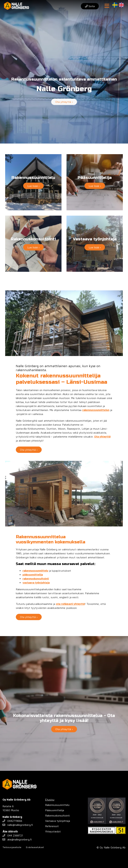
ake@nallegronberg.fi (17, 839)
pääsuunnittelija (33, 575)
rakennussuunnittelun (96, 410)
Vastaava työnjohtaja (58, 821)
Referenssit (52, 826)
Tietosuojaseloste (12, 847)
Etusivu (50, 800)
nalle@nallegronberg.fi (18, 825)
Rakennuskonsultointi (57, 816)
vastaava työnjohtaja (36, 583)
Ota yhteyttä (102, 437)
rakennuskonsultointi (36, 579)
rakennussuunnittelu (35, 571)
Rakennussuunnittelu (57, 805)
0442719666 (12, 821)
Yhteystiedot (53, 831)
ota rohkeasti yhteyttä (70, 604)
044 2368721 (13, 835)
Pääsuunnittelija (55, 810)
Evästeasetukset (35, 847)
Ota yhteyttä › (64, 102)
